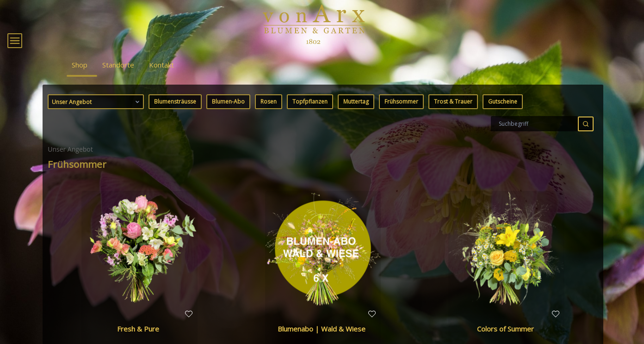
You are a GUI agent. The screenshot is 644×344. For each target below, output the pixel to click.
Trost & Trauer (453, 114)
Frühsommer (401, 114)
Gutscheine (503, 114)
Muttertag (356, 114)
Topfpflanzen (310, 114)
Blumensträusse (175, 114)
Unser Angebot (96, 115)
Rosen (269, 114)
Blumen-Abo (228, 114)
